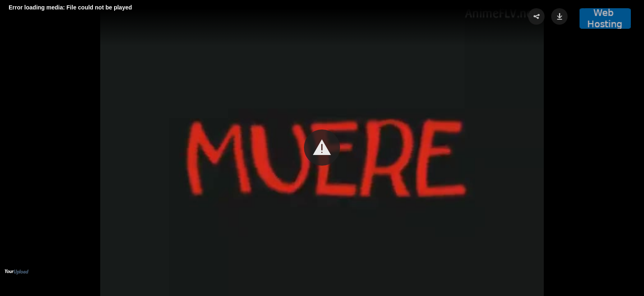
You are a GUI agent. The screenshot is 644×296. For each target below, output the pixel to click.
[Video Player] (322, 148)
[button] (322, 148)
